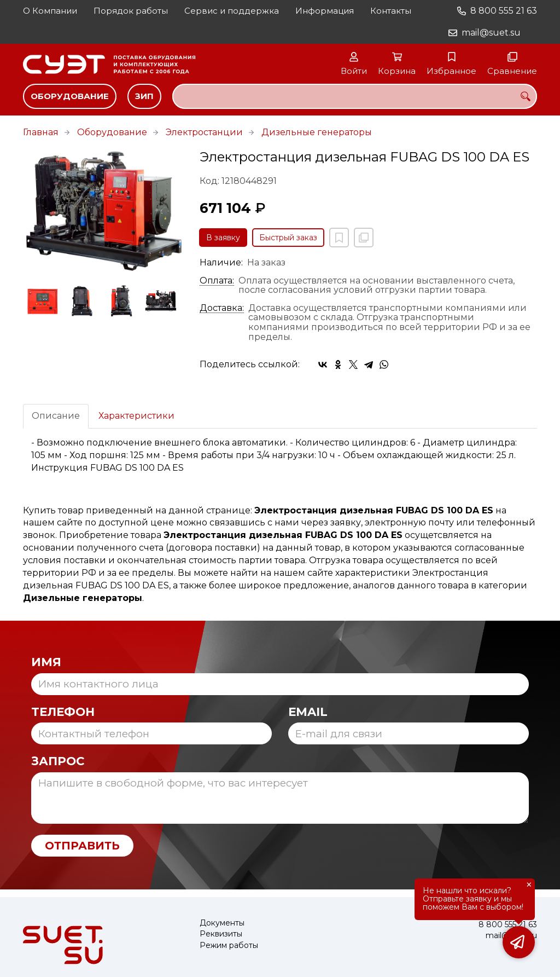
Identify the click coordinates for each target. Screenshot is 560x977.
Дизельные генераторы (317, 132)
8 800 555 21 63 (504, 11)
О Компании (50, 11)
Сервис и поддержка (232, 11)
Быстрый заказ (288, 238)
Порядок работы (131, 11)
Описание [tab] (56, 416)
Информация (325, 11)
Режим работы (229, 946)
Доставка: (222, 308)
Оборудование (70, 96)
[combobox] (355, 96)
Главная (41, 132)
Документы (222, 923)
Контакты (391, 11)
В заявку (223, 238)
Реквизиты (221, 934)
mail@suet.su (491, 33)
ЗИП (144, 96)
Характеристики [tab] (136, 416)
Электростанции (204, 132)
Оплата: (217, 281)
